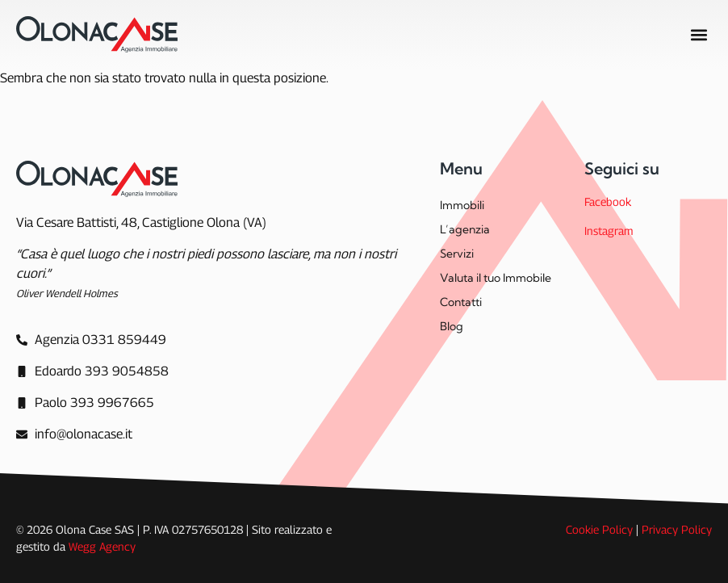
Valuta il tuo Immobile (496, 278)
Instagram (609, 231)
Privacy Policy (677, 529)
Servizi (457, 254)
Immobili (462, 205)
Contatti (461, 302)
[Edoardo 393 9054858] (92, 371)
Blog (452, 326)
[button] (699, 34)
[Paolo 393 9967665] (85, 403)
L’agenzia (465, 229)
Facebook (608, 201)
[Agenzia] (91, 340)
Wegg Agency (102, 546)
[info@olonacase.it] (74, 434)
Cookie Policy (599, 529)
